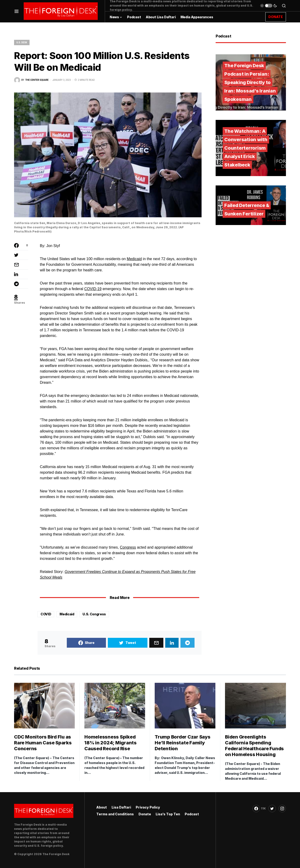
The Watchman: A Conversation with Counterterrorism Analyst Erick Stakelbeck (246, 148)
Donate (145, 814)
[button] (17, 11)
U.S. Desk (22, 42)
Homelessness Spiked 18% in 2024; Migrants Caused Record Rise (111, 743)
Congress (128, 547)
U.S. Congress (94, 614)
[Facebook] (259, 809)
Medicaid (134, 259)
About (102, 807)
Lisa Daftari (121, 807)
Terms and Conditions (115, 814)
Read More (120, 598)
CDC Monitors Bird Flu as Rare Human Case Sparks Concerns (43, 743)
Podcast (192, 814)
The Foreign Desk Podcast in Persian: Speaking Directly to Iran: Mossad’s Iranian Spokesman (250, 82)
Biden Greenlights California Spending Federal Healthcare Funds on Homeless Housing (254, 746)
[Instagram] (282, 809)
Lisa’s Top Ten (168, 814)
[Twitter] (272, 809)
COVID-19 (93, 289)
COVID (46, 614)
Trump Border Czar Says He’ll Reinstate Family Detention (183, 743)
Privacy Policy (148, 807)
